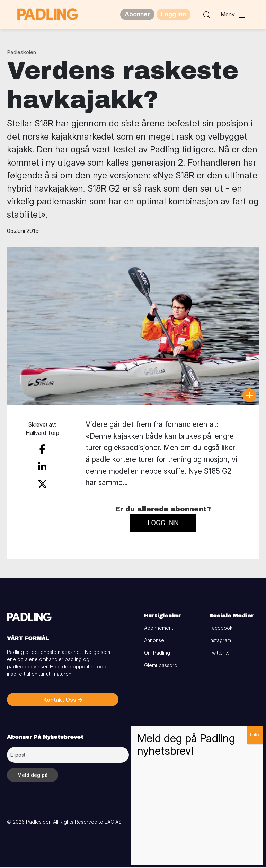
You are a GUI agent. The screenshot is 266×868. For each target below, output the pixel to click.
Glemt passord (161, 666)
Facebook (221, 629)
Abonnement (159, 629)
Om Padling (157, 654)
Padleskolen (21, 53)
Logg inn (163, 524)
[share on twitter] (42, 481)
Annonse (154, 641)
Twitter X (219, 654)
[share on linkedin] (42, 465)
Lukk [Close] (255, 735)
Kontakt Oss (63, 701)
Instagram (220, 641)
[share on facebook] (42, 450)
